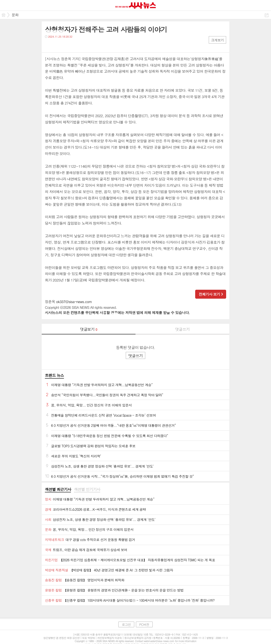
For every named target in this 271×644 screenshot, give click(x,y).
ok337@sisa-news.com (74, 302)
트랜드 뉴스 (54, 375)
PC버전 (144, 624)
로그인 (126, 624)
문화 (15, 15)
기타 (74, 45)
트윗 (57, 45)
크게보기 (217, 40)
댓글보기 (89, 329)
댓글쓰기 (183, 329)
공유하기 (267, 15)
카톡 (66, 45)
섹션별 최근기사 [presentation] (58, 489)
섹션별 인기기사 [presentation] (87, 489)
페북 (49, 45)
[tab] (58, 490)
